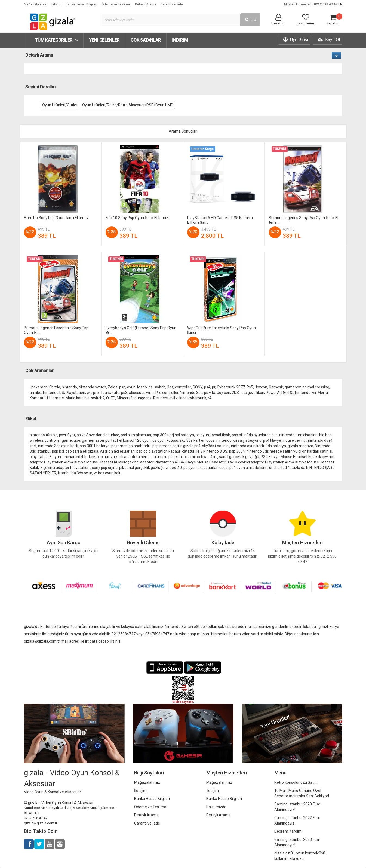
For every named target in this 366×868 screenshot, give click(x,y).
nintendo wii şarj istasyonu (239, 440)
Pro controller (167, 393)
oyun (131, 387)
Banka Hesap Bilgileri (81, 4)
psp (122, 387)
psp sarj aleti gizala (82, 451)
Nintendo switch (92, 387)
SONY (198, 387)
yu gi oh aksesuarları (117, 451)
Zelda (113, 387)
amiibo (36, 393)
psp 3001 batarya (95, 446)
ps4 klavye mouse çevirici (285, 440)
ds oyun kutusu (165, 440)
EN (340, 4)
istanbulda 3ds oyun (75, 473)
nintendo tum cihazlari (298, 435)
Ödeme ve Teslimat (116, 4)
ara (250, 20)
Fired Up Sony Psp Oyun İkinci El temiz (56, 218)
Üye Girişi (296, 40)
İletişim (56, 4)
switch (160, 387)
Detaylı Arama (146, 4)
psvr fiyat (67, 435)
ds (151, 387)
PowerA (273, 393)
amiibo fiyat (199, 457)
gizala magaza (300, 446)
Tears (105, 393)
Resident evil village (170, 398)
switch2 (98, 398)
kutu (116, 393)
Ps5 (250, 387)
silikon (259, 393)
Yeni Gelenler (104, 40)
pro (96, 393)
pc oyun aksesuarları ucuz (206, 468)
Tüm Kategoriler (54, 40)
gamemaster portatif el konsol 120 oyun (116, 440)
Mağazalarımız (35, 4)
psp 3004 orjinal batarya (173, 435)
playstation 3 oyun (45, 457)
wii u (150, 393)
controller (183, 387)
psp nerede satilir (167, 446)
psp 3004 (237, 451)
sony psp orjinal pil (107, 468)
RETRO (287, 393)
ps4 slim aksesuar (136, 435)
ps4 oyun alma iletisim (248, 468)
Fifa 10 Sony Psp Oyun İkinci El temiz (137, 218)
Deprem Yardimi (288, 831)
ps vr (81, 435)
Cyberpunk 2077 (231, 387)
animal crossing (316, 387)
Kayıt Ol (329, 40)
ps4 (207, 387)
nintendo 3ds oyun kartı (58, 446)
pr (214, 387)
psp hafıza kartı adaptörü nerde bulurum (132, 457)
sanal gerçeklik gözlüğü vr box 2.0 (153, 468)
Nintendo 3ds (191, 393)
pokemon (39, 387)
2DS (235, 393)
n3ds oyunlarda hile (261, 435)
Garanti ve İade (172, 4)
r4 (210, 398)
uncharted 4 (279, 468)
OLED (111, 398)
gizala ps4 (192, 446)
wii (89, 393)
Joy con (224, 393)
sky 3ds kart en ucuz (197, 440)
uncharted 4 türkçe (79, 457)
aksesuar (137, 393)
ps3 (124, 393)
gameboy (293, 387)
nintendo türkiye (44, 435)
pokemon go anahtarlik (131, 446)
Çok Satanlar (146, 40)
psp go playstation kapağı (158, 451)
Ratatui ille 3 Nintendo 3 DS (204, 451)
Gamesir (276, 387)
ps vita (210, 393)
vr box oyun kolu (108, 473)
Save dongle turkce (103, 435)
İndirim (180, 40)
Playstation (76, 393)
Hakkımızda (216, 807)
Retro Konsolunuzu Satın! (296, 782)
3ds (170, 387)
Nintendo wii (305, 393)
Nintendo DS (54, 393)
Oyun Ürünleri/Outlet (60, 105)
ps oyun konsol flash (213, 435)
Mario (142, 387)
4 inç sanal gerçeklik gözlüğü (235, 457)
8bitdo (55, 387)
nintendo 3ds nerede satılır (269, 451)
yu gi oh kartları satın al (313, 451)
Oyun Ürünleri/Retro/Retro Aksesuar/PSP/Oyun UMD (128, 105)
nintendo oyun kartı (247, 446)
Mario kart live (78, 398)
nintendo (69, 387)
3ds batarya (276, 446)
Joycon (261, 387)
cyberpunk (197, 398)
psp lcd (58, 451)
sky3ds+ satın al (216, 446)
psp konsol (178, 457)
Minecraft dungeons (134, 398)
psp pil (237, 435)
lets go (246, 393)
